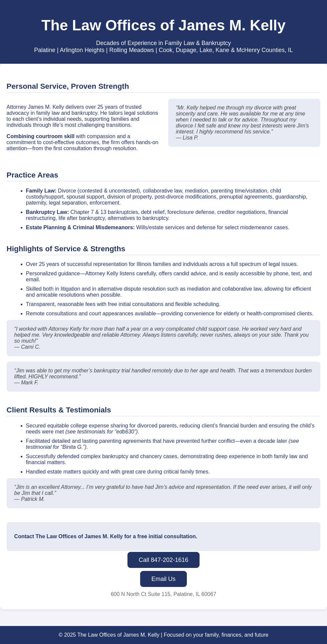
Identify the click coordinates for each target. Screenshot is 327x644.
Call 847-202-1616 (164, 560)
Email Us (163, 579)
